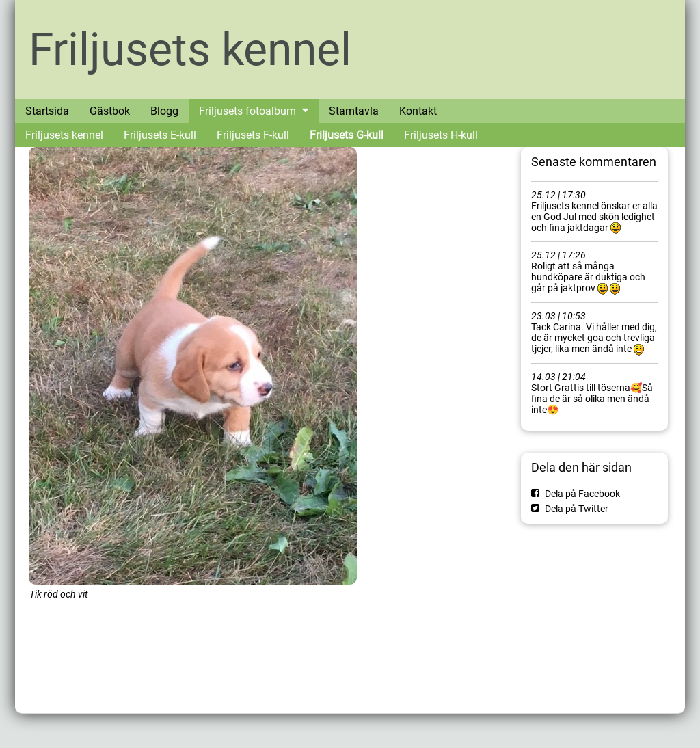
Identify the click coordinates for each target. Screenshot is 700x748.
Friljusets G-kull (347, 135)
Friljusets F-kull (253, 135)
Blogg (164, 111)
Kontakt (418, 111)
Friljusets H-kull (441, 135)
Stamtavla (354, 111)
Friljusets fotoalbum (247, 111)
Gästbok (110, 111)
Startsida (47, 111)
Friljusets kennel (190, 50)
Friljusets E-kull (160, 135)
